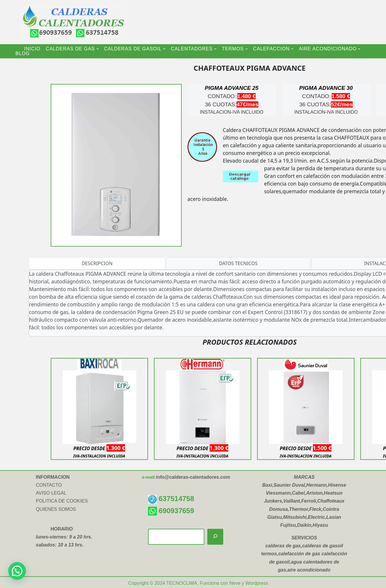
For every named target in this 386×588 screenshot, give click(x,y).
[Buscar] (215, 537)
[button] (98, 49)
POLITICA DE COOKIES (62, 501)
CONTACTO (49, 485)
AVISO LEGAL (51, 493)
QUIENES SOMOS (56, 509)
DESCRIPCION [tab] (97, 263)
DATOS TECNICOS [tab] (238, 263)
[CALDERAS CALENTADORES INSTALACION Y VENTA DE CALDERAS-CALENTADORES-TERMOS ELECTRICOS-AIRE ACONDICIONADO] (68, 22)
